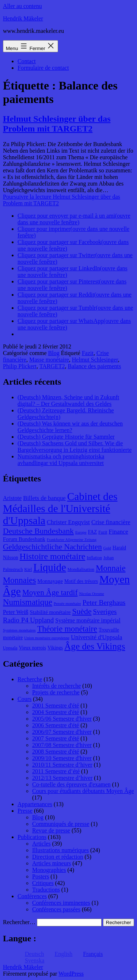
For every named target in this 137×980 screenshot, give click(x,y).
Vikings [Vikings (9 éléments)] (55, 648)
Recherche (30, 679)
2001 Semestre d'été (56, 706)
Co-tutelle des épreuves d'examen (71, 784)
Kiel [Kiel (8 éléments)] (28, 569)
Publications (32, 837)
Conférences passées (56, 909)
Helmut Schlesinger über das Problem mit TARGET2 (57, 124)
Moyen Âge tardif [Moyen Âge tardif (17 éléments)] (50, 592)
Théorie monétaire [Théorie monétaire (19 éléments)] (67, 629)
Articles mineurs (52, 863)
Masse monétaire (49, 360)
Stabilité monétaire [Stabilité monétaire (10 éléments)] (50, 612)
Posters (41, 876)
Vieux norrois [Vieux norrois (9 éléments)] (33, 648)
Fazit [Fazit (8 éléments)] (103, 532)
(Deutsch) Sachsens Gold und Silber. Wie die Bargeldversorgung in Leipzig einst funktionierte (75, 447)
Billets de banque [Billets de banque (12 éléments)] (44, 498)
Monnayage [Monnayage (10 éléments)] (50, 581)
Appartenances (35, 804)
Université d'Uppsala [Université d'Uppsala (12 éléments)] (97, 637)
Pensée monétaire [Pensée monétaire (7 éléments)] (67, 604)
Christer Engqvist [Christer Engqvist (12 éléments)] (68, 522)
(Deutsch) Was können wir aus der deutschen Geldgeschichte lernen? (70, 427)
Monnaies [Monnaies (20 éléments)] (19, 580)
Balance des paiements (95, 366)
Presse (25, 811)
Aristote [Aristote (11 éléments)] (12, 498)
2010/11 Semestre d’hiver (62, 765)
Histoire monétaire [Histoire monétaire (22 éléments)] (53, 556)
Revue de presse (51, 830)
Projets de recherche (56, 692)
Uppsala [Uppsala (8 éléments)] (10, 648)
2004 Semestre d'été (56, 712)
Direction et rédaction (58, 857)
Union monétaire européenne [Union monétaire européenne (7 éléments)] (47, 638)
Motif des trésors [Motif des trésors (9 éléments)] (81, 581)
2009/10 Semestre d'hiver (62, 758)
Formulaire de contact (43, 68)
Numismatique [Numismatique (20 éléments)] (28, 602)
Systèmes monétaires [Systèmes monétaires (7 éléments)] (19, 630)
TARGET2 (52, 366)
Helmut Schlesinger (95, 360)
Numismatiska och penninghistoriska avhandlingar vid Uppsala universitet (61, 460)
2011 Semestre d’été (56, 771)
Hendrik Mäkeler (23, 18)
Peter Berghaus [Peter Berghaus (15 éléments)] (104, 603)
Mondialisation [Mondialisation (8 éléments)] (81, 569)
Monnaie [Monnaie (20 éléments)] (111, 568)
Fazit (88, 353)
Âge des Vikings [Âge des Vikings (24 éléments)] (95, 646)
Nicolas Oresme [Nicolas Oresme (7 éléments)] (91, 594)
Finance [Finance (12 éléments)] (119, 532)
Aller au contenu (22, 6)
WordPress (71, 974)
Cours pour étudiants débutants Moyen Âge (83, 791)
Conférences (32, 896)
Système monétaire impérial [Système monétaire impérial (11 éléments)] (88, 620)
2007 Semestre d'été (56, 738)
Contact (27, 61)
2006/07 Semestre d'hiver (62, 732)
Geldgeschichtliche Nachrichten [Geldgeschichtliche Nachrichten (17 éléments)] (52, 547)
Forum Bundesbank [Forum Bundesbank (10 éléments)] (24, 539)
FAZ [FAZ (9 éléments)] (93, 532)
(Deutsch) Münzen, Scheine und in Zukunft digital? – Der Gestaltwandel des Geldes (68, 401)
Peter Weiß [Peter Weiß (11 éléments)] (16, 612)
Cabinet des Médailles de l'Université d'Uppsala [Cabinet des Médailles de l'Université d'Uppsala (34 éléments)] (60, 508)
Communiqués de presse (61, 824)
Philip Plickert (20, 366)
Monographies (49, 870)
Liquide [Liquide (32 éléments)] (50, 567)
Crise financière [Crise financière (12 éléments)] (111, 522)
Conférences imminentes (61, 903)
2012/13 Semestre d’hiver (62, 778)
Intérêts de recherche (56, 686)
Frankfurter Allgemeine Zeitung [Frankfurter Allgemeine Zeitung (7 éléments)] (72, 540)
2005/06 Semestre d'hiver (62, 719)
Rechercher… (19, 922)
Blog (54, 353)
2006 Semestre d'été (56, 725)
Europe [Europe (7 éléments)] (81, 532)
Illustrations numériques (60, 850)
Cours (24, 699)
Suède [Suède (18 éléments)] (82, 611)
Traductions (46, 890)
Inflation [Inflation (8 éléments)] (94, 558)
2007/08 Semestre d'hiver (62, 745)
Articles (41, 844)
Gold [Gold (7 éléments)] (107, 548)
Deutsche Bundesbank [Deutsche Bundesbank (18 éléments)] (38, 531)
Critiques (43, 883)
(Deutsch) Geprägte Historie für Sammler (66, 437)
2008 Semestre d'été (56, 752)
